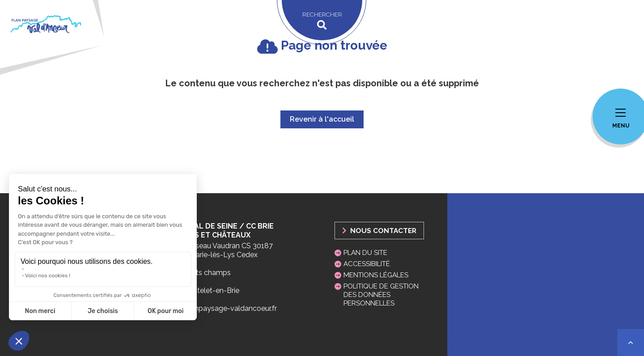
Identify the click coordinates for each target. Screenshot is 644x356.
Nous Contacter (379, 231)
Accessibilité (367, 264)
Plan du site (365, 253)
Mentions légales (376, 275)
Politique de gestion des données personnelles (381, 295)
